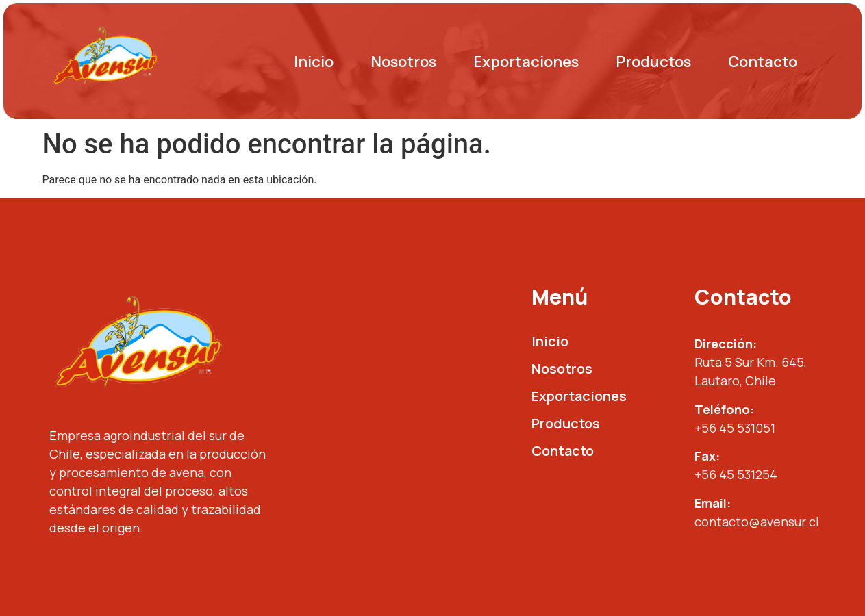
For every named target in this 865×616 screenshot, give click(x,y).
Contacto (763, 62)
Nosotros (403, 62)
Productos (653, 62)
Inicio (314, 62)
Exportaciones (526, 62)
